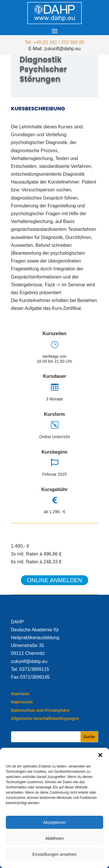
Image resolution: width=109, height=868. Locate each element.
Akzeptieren (54, 822)
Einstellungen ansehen (55, 854)
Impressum (22, 702)
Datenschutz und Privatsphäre (40, 710)
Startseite (20, 694)
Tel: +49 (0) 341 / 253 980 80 (54, 42)
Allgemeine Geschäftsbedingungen (45, 718)
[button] (100, 755)
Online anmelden (54, 580)
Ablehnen (54, 838)
